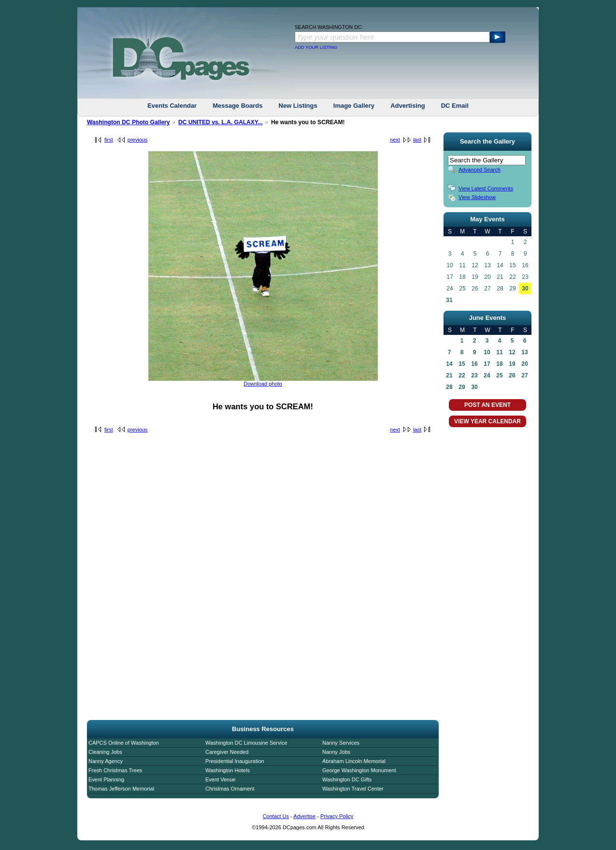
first (109, 140)
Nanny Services (341, 743)
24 (487, 375)
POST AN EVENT (487, 405)
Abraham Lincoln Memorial (354, 761)
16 (474, 364)
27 (524, 375)
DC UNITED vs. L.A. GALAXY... (221, 122)
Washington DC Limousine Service (246, 743)
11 (499, 352)
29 (462, 387)
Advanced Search (480, 170)
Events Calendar (172, 106)
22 (462, 375)
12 (512, 352)
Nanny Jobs (336, 752)
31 (449, 300)
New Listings (298, 106)
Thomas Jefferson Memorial (121, 789)
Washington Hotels (228, 770)
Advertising (408, 106)
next (395, 140)
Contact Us (276, 816)
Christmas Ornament (230, 789)
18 (499, 364)
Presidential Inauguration (235, 761)
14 (449, 364)
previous (138, 140)
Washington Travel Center (353, 789)
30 (525, 288)
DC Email (455, 106)
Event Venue (220, 779)
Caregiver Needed (227, 752)
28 (449, 387)
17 (487, 364)
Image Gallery (354, 106)
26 (512, 375)
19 (512, 364)
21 (449, 375)
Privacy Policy (337, 816)
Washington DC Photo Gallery (129, 122)
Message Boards (237, 106)
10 (487, 352)
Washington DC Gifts (347, 779)
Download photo (263, 384)
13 (524, 352)
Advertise (304, 816)
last (417, 140)
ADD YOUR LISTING (316, 47)
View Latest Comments (486, 188)
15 (462, 364)
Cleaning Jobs (105, 752)
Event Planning (106, 779)
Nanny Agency (106, 761)
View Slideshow (477, 197)
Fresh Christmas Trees (115, 770)
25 (499, 375)
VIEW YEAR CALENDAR (487, 421)
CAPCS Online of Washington (124, 743)
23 (474, 375)
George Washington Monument (359, 770)
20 (524, 364)
